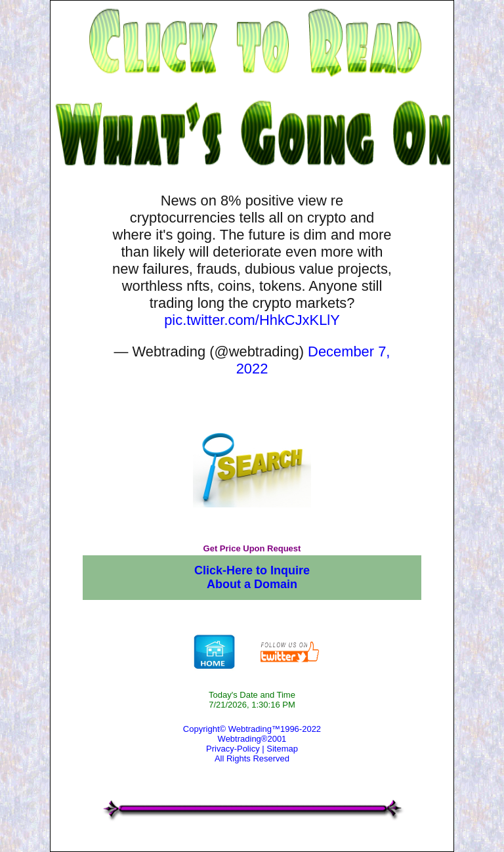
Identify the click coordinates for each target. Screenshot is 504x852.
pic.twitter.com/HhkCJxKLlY (252, 320)
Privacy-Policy (233, 749)
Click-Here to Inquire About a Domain (252, 577)
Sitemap (282, 749)
